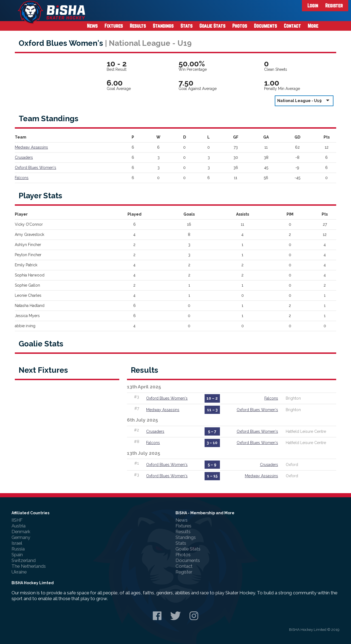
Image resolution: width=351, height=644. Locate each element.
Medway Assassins (31, 147)
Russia (18, 549)
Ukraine (19, 572)
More (313, 26)
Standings (163, 26)
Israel (17, 543)
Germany (21, 537)
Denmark (21, 532)
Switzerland (24, 560)
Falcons (22, 178)
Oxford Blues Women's (36, 168)
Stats (186, 26)
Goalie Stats (212, 26)
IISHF (17, 520)
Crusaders (24, 157)
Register (334, 5)
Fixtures (114, 26)
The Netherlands (29, 566)
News (92, 26)
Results (138, 26)
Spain (17, 555)
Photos (240, 26)
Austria (19, 526)
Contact (292, 26)
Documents (265, 26)
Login (313, 5)
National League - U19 (304, 101)
